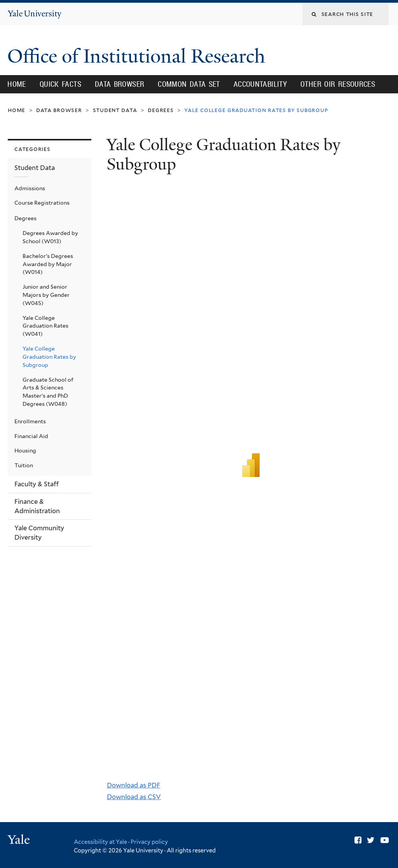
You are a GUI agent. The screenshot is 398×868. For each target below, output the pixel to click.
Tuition (24, 465)
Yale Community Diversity (39, 533)
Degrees (161, 110)
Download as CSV (134, 797)
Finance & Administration (37, 506)
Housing (25, 451)
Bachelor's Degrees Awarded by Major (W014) (48, 264)
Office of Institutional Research (139, 56)
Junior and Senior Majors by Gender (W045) (46, 295)
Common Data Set (189, 84)
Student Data (115, 110)
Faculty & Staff (37, 484)
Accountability (260, 84)
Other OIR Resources (338, 84)
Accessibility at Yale (100, 842)
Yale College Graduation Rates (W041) (45, 326)
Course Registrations (42, 203)
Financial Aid (31, 436)
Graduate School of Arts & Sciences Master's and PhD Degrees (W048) (48, 392)
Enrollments (30, 421)
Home (17, 84)
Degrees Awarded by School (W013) (50, 237)
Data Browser (120, 84)
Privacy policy (149, 842)
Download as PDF (134, 785)
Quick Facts (60, 84)
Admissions (30, 188)
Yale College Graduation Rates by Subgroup (49, 357)
